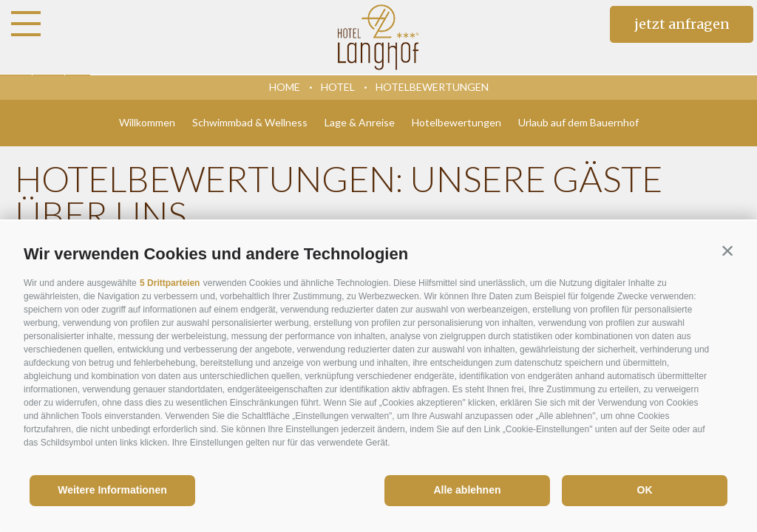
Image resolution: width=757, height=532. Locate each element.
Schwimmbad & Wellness (250, 122)
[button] (727, 250)
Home (285, 87)
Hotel (338, 87)
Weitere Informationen (112, 490)
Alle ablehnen (467, 490)
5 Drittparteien (170, 283)
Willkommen (147, 122)
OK (645, 490)
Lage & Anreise (360, 122)
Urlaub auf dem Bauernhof (578, 122)
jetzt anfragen (682, 24)
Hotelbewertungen (432, 87)
